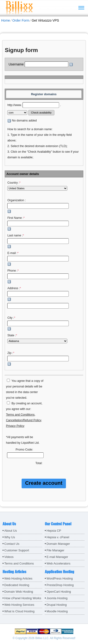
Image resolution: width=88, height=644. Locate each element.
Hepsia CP (54, 531)
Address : (38, 294)
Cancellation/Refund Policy (23, 420)
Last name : (38, 241)
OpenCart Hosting (59, 592)
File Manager (55, 550)
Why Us (10, 537)
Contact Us (12, 544)
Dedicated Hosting (17, 585)
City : (38, 323)
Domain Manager (58, 544)
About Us (10, 531)
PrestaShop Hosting (60, 585)
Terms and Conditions (20, 415)
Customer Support (17, 550)
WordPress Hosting (60, 578)
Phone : (38, 276)
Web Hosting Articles (18, 578)
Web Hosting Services (19, 605)
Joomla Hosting (57, 598)
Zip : (38, 359)
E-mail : (38, 259)
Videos (9, 557)
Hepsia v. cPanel (58, 537)
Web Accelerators (58, 563)
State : (37, 339)
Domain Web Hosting (19, 592)
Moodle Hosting (57, 611)
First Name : (38, 224)
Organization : (38, 206)
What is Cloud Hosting (19, 611)
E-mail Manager (57, 557)
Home (6, 20)
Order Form (21, 20)
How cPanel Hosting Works (23, 598)
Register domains (44, 94)
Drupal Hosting (57, 605)
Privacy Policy (15, 426)
